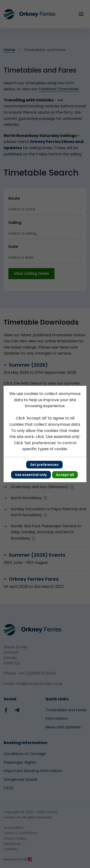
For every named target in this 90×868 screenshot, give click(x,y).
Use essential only (31, 475)
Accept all (65, 475)
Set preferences (44, 465)
